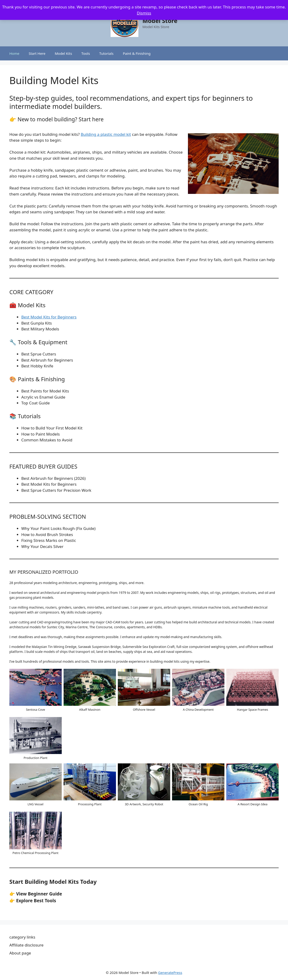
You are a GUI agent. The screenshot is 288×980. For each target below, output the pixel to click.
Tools (86, 53)
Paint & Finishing (137, 53)
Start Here (37, 53)
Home (14, 53)
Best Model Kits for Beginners (49, 317)
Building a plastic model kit (106, 134)
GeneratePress (170, 973)
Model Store (160, 21)
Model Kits (63, 53)
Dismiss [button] (144, 13)
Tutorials (106, 53)
